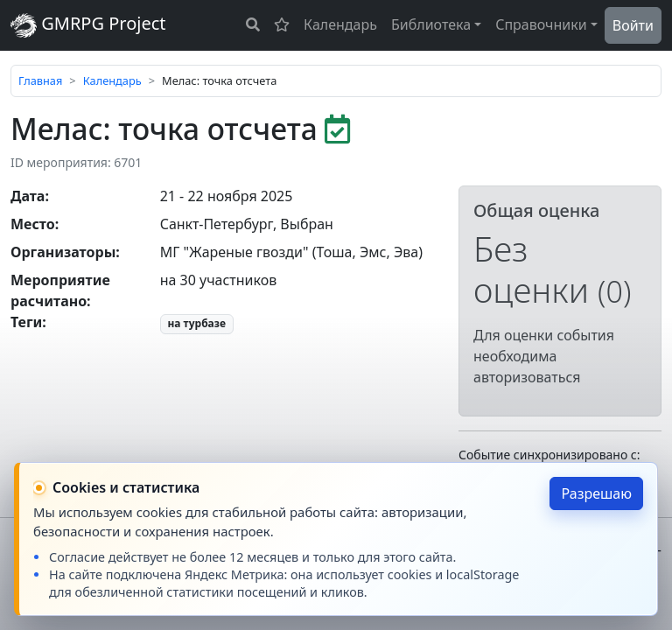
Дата (28, 196)
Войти (633, 25)
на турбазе (196, 323)
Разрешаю (596, 493)
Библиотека (431, 24)
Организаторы (63, 252)
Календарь (340, 24)
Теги (26, 322)
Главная (40, 80)
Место (33, 224)
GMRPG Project (88, 25)
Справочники (541, 24)
